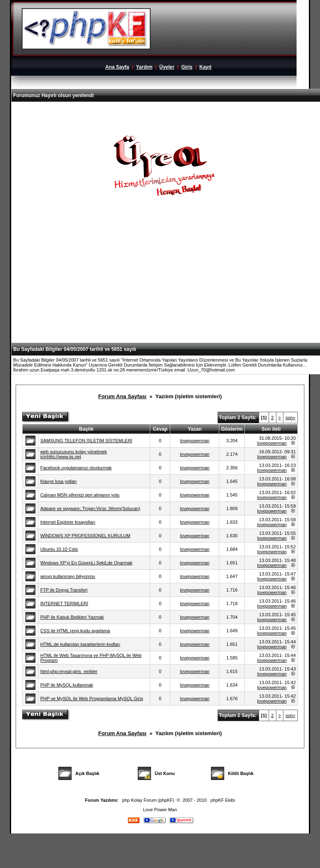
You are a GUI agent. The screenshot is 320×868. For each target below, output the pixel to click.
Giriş (187, 67)
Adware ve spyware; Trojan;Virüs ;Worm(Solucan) (90, 508)
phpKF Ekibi (223, 800)
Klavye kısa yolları (59, 481)
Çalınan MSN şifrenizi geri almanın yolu (80, 495)
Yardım (144, 67)
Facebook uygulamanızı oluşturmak (76, 468)
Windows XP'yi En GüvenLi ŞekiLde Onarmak (86, 563)
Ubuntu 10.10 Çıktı (59, 549)
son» (290, 418)
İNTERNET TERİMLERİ (64, 603)
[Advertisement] (167, 283)
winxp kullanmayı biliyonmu (68, 576)
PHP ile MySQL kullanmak (67, 685)
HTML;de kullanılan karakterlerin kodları (80, 644)
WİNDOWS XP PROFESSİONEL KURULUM (85, 536)
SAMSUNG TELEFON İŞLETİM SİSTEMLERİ (86, 441)
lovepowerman (195, 441)
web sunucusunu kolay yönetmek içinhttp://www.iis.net (74, 454)
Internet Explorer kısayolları (68, 522)
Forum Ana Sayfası (122, 396)
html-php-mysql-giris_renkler (69, 671)
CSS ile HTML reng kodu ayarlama (75, 631)
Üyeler (167, 67)
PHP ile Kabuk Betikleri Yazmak (72, 617)
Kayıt (205, 67)
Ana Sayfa (117, 67)
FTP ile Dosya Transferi (64, 590)
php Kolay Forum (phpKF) (148, 800)
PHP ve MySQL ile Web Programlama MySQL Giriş (92, 699)
